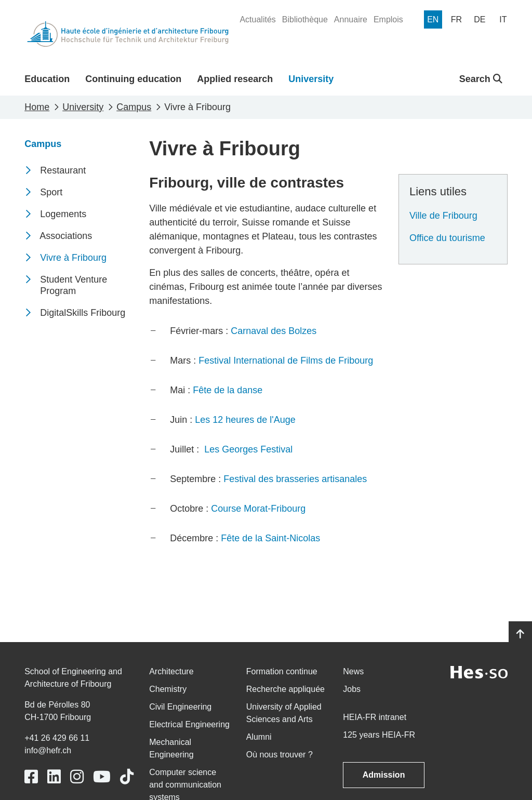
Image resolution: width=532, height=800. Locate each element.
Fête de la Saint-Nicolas (270, 538)
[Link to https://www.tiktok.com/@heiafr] (127, 777)
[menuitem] (257, 20)
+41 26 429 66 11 (57, 738)
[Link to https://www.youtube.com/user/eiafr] (102, 777)
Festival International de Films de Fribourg (286, 361)
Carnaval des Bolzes (274, 331)
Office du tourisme (447, 238)
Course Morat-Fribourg (258, 509)
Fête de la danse (228, 390)
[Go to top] (520, 634)
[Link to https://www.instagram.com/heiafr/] (77, 777)
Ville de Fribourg (443, 216)
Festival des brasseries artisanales (295, 479)
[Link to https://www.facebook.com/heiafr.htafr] (31, 777)
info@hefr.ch (48, 750)
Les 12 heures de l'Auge (245, 420)
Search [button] (481, 79)
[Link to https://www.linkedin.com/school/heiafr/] (54, 777)
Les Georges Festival (248, 449)
